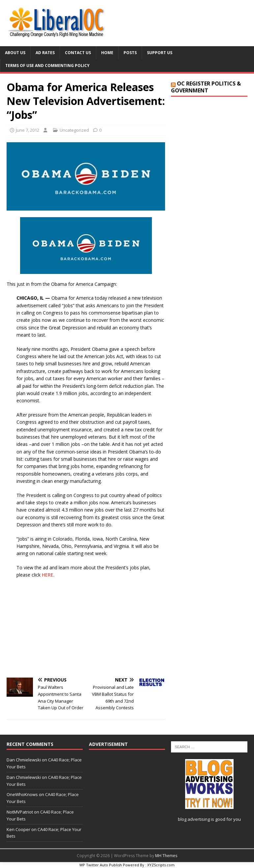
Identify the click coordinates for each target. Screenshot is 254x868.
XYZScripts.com (161, 865)
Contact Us (78, 53)
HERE (48, 575)
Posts (130, 53)
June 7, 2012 (28, 130)
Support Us (160, 53)
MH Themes (166, 856)
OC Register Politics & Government (206, 87)
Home (107, 53)
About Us (15, 53)
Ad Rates (45, 53)
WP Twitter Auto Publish (101, 865)
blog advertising (194, 819)
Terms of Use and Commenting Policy (47, 66)
